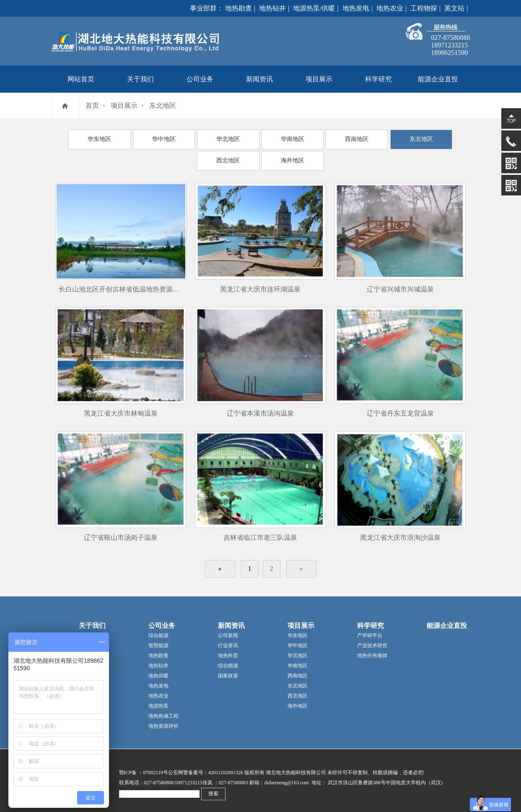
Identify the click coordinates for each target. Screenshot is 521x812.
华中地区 (145, 138)
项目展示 (319, 79)
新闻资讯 (259, 79)
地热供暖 (158, 671)
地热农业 (390, 8)
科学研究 (378, 79)
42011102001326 (226, 768)
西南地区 (318, 138)
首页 (92, 105)
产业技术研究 (372, 641)
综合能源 (158, 631)
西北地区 (433, 138)
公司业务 (200, 79)
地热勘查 (238, 8)
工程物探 (424, 8)
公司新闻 (228, 631)
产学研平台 (370, 631)
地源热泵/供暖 (314, 8)
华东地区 (88, 138)
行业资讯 (228, 641)
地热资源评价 (163, 722)
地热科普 (228, 651)
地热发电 (356, 8)
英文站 (454, 8)
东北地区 (163, 105)
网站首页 (81, 79)
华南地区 (260, 138)
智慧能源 (158, 641)
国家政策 (228, 671)
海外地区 (260, 158)
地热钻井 (272, 8)
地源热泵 (158, 702)
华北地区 (203, 138)
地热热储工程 (163, 712)
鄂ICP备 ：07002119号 (144, 768)
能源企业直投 (438, 79)
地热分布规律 (372, 651)
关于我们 (140, 79)
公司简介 (89, 631)
